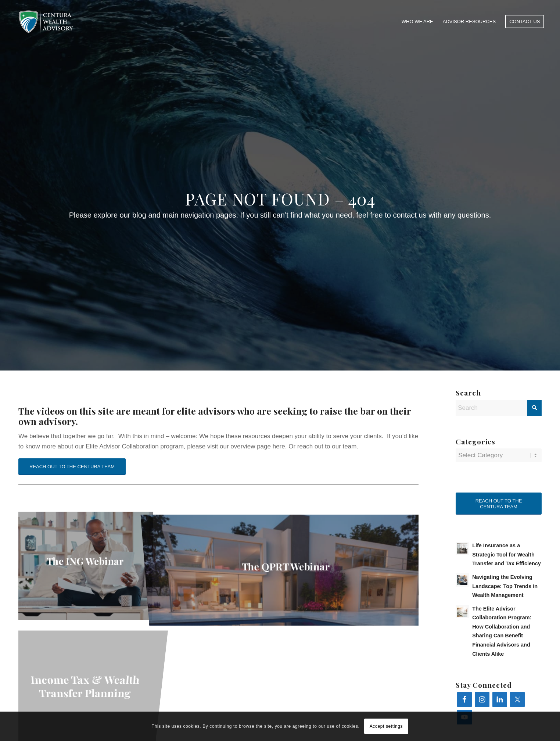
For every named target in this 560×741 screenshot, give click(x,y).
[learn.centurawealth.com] (46, 22)
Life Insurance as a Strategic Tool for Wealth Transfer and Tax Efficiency (507, 554)
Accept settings (386, 726)
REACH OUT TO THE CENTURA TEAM (72, 467)
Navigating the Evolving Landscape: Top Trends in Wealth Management (505, 586)
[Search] (499, 408)
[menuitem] (417, 22)
